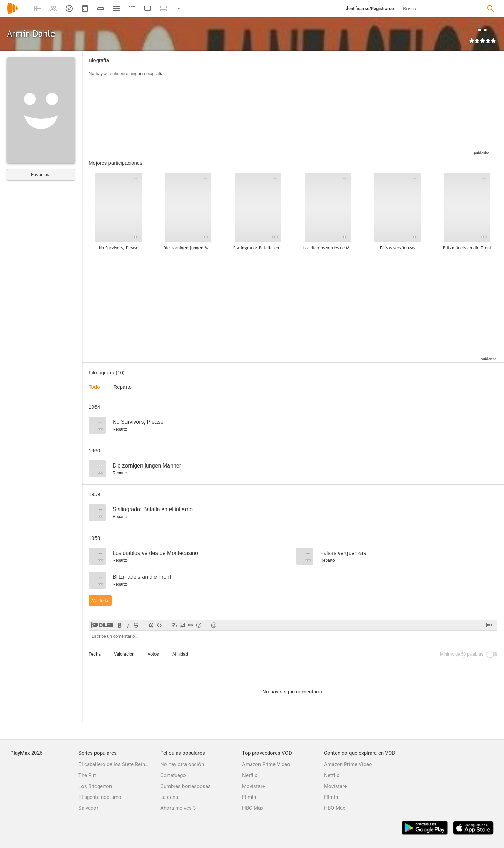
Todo (94, 387)
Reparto (123, 387)
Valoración (124, 654)
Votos (153, 654)
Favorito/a (41, 175)
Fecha (95, 654)
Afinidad (180, 654)
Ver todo (100, 600)
